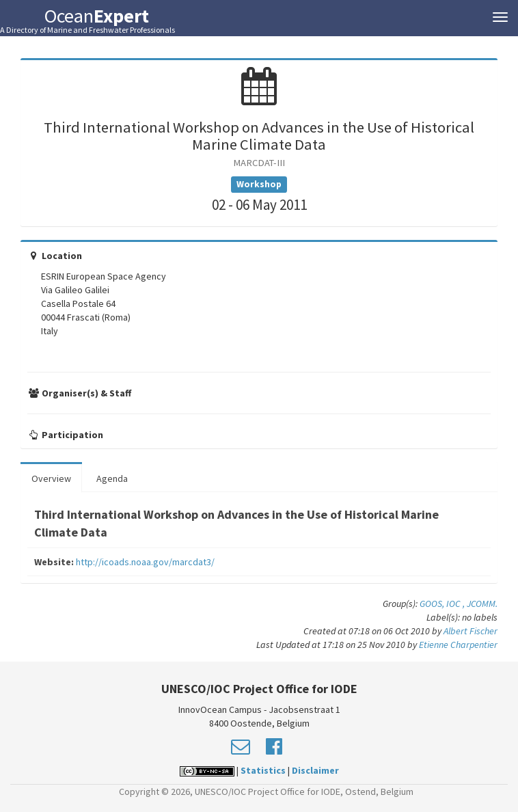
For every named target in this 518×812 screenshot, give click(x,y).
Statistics (263, 770)
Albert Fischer (471, 631)
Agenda (112, 478)
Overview (51, 478)
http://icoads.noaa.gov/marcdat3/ (145, 562)
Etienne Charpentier (458, 645)
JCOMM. (482, 604)
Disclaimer (315, 770)
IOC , (456, 604)
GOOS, (433, 604)
